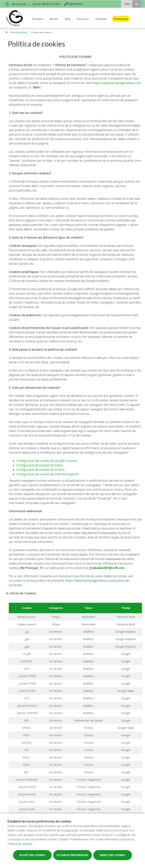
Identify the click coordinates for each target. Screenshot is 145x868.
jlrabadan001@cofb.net (107, 568)
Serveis (54, 19)
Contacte (101, 19)
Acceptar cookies (32, 855)
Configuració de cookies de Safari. (40, 465)
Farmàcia (37, 19)
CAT (127, 4)
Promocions (121, 19)
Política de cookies (20, 844)
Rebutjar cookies (113, 855)
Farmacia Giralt (18, 32)
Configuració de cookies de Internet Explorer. (48, 474)
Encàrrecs (83, 19)
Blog (68, 19)
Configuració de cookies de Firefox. (41, 470)
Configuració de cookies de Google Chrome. (47, 461)
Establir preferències (72, 855)
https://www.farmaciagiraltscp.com (117, 83)
